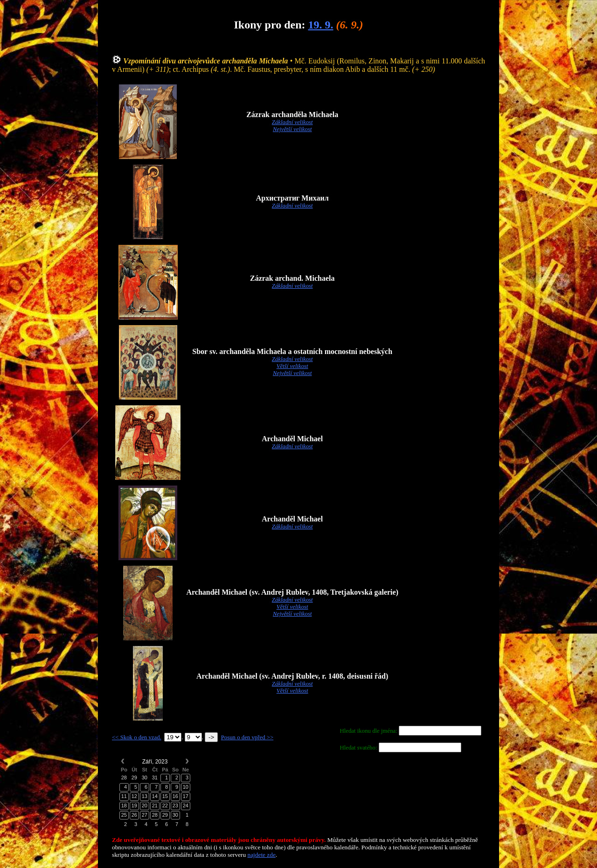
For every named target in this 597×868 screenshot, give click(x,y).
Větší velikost (292, 366)
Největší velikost (292, 129)
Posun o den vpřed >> (247, 737)
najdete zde (262, 855)
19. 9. (320, 25)
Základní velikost (292, 122)
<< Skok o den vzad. (137, 737)
